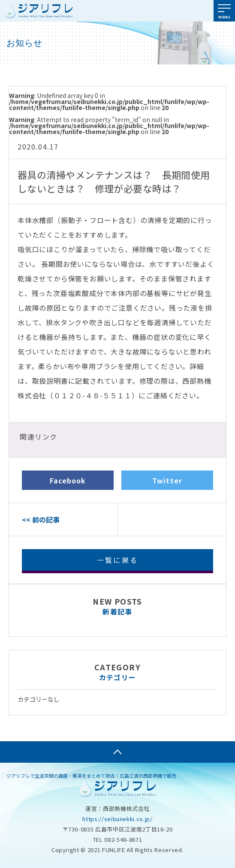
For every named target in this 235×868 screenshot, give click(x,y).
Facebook (68, 480)
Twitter (167, 480)
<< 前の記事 (41, 520)
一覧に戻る (117, 560)
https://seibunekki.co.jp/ (117, 819)
